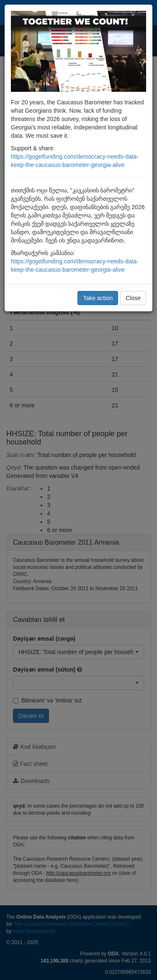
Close (133, 298)
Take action (98, 298)
